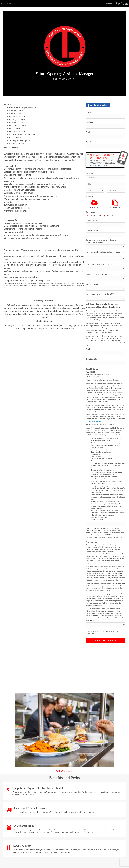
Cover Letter (90, 212)
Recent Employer (92, 230)
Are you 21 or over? (93, 284)
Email (88, 132)
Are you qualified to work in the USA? (100, 294)
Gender (88, 349)
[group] (65, 730)
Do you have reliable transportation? (100, 264)
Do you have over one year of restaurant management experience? (101, 241)
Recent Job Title (92, 220)
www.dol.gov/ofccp (94, 421)
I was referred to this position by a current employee (103, 633)
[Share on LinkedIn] (119, 4)
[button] (57, 771)
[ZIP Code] (116, 190)
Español (109, 4)
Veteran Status (91, 542)
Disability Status (92, 369)
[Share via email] (127, 4)
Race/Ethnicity (91, 359)
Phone (88, 142)
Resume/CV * (91, 196)
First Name (90, 112)
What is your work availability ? (98, 274)
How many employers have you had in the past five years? (105, 253)
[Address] (105, 178)
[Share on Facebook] (116, 4)
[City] (105, 184)
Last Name (90, 122)
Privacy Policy (97, 165)
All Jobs (6, 4)
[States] (95, 190)
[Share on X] (123, 4)
